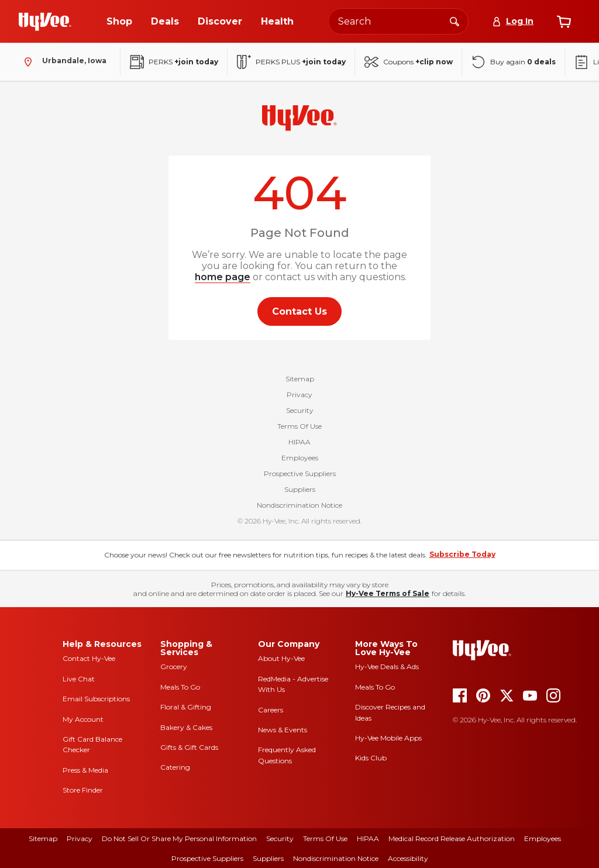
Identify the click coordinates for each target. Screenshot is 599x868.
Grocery (174, 666)
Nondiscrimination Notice (299, 505)
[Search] (455, 21)
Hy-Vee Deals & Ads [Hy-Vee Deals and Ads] (387, 666)
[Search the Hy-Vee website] (398, 21)
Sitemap (300, 379)
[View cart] (564, 22)
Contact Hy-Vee (89, 658)
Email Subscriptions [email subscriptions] (96, 699)
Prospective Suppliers (300, 473)
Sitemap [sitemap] (43, 838)
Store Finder (83, 790)
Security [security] (280, 838)
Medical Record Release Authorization (452, 838)
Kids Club (371, 758)
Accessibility (408, 858)
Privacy (299, 395)
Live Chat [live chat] (79, 679)
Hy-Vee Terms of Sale (388, 593)
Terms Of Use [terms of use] (325, 838)
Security (300, 410)
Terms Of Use (299, 426)
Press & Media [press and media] (85, 770)
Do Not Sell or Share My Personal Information (179, 838)
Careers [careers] (271, 710)
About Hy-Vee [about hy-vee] (281, 658)
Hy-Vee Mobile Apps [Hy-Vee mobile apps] (388, 738)
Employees (300, 458)
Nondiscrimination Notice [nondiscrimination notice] (336, 858)
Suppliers (300, 489)
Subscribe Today (462, 554)
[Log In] (513, 21)
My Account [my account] (83, 719)
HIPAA (299, 442)
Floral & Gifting (186, 707)
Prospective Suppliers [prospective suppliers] (207, 858)
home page (223, 277)
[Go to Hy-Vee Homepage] (45, 22)
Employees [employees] (543, 838)
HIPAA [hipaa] (368, 838)
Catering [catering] (175, 767)
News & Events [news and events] (283, 730)
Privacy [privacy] (80, 838)
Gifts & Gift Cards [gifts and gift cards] (189, 747)
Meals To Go (180, 687)
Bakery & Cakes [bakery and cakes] (186, 727)
